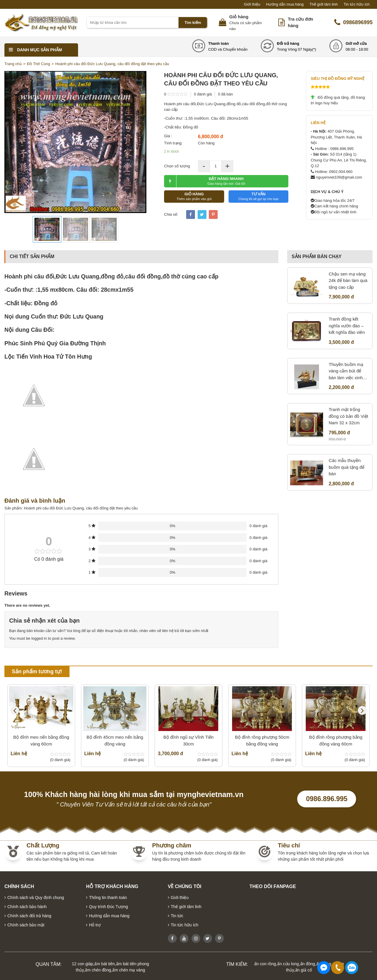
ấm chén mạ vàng (129, 970)
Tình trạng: (173, 143)
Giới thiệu (252, 4)
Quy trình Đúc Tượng (108, 907)
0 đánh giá (203, 94)
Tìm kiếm (193, 23)
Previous (15, 710)
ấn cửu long (288, 964)
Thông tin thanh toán (108, 897)
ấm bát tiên (104, 964)
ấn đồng (308, 964)
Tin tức (177, 916)
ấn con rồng (265, 964)
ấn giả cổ (304, 970)
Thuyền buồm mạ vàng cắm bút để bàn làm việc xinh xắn (346, 372)
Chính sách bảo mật (26, 925)
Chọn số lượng (177, 166)
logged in (39, 638)
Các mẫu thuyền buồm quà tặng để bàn (347, 467)
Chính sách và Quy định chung (36, 897)
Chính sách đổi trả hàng (29, 916)
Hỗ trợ (95, 925)
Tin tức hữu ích (357, 4)
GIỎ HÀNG (194, 196)
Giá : (168, 136)
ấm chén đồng (98, 970)
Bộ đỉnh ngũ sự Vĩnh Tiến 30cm (188, 740)
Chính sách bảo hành (27, 907)
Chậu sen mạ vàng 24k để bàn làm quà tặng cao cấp (348, 281)
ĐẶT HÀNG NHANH (205, 181)
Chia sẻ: (171, 214)
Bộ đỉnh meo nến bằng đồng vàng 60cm (41, 740)
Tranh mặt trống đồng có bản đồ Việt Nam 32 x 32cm (348, 416)
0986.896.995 (327, 799)
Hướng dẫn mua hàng (285, 4)
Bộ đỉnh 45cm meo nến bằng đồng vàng (115, 740)
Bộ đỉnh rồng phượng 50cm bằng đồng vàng (262, 740)
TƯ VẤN (258, 196)
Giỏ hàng (239, 17)
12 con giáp (82, 964)
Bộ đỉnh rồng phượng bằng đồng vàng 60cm (336, 740)
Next (362, 710)
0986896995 (353, 22)
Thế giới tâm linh (324, 4)
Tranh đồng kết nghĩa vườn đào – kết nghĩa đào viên (347, 326)
